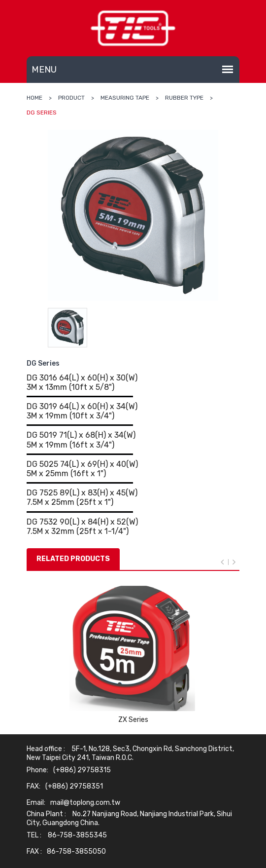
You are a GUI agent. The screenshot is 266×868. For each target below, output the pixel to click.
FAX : (34, 852)
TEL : (34, 835)
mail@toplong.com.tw (85, 803)
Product (71, 98)
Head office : (46, 749)
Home (34, 98)
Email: (36, 803)
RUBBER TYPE (184, 98)
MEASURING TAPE (125, 98)
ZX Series (133, 720)
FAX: (33, 787)
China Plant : (46, 814)
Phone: (37, 770)
